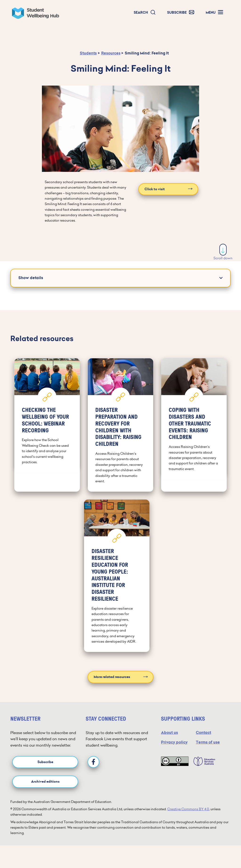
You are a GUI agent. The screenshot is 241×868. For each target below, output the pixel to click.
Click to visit (155, 189)
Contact (203, 733)
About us (169, 733)
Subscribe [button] (45, 762)
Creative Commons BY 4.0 (188, 809)
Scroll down (223, 252)
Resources (111, 53)
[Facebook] (93, 762)
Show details (31, 278)
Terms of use (208, 742)
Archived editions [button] (45, 782)
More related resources (112, 677)
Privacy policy (174, 742)
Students (88, 53)
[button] (145, 13)
